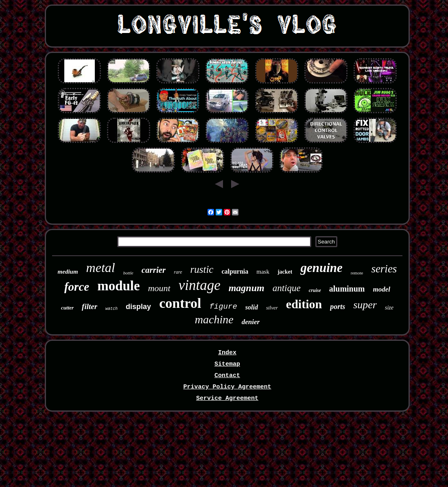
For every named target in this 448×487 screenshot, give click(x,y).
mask (263, 272)
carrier (154, 270)
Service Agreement (227, 398)
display (138, 307)
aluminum (347, 289)
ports (338, 307)
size (389, 308)
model (382, 289)
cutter (67, 308)
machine (214, 319)
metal (101, 268)
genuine (321, 268)
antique (287, 288)
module (119, 286)
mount (159, 288)
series (384, 269)
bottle (128, 273)
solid (252, 307)
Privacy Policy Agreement (227, 387)
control (180, 303)
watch (111, 309)
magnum (247, 288)
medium (68, 272)
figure (223, 307)
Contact (227, 376)
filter (90, 306)
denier (251, 322)
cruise (315, 290)
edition (304, 304)
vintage (200, 285)
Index (227, 353)
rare (178, 272)
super (365, 305)
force (77, 287)
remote (357, 273)
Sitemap (227, 364)
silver (272, 308)
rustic (202, 269)
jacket (285, 272)
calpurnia (235, 271)
